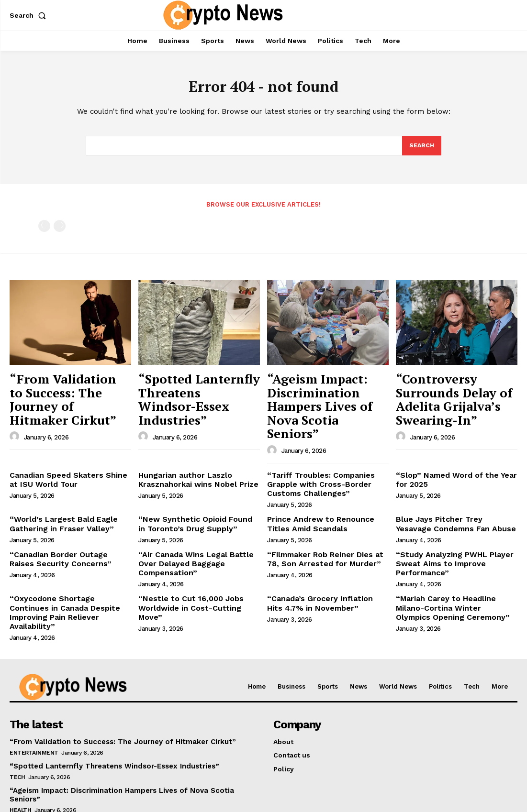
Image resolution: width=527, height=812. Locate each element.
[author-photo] (16, 415)
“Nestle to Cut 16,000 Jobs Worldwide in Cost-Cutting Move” (195, 568)
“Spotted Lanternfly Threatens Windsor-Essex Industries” (196, 390)
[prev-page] (44, 229)
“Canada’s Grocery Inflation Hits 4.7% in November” (321, 568)
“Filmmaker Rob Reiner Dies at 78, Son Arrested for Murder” (326, 527)
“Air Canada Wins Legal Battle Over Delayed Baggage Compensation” (198, 527)
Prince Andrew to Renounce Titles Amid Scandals (325, 494)
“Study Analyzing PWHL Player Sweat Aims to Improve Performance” (448, 531)
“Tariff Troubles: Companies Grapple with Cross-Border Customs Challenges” (316, 457)
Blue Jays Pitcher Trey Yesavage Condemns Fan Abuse (451, 494)
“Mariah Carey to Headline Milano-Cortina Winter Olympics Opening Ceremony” (454, 572)
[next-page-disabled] (60, 229)
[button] (30, 15)
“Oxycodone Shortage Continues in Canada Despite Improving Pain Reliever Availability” (70, 572)
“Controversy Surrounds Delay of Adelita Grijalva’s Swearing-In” (457, 390)
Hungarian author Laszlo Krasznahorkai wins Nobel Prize (192, 453)
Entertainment (34, 704)
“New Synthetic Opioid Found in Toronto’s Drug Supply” (193, 494)
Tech (17, 729)
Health (20, 753)
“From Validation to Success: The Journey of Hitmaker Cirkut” (63, 390)
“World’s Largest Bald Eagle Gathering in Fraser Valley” (57, 494)
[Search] (421, 149)
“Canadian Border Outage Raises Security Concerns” (65, 527)
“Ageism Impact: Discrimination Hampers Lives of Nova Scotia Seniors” (324, 395)
